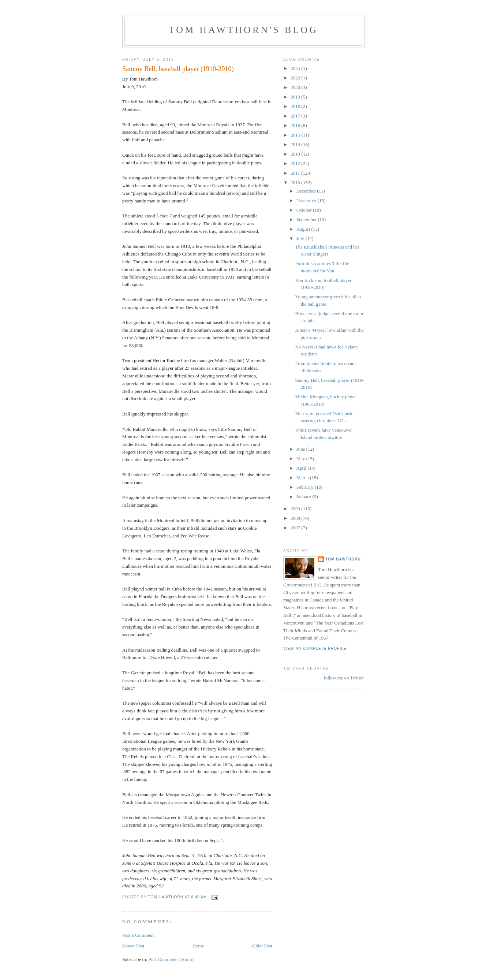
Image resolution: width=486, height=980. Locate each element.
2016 (296, 125)
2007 (296, 528)
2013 (296, 154)
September (307, 219)
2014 (296, 144)
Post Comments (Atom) (171, 959)
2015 (296, 135)
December (307, 191)
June (301, 449)
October (305, 210)
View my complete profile (315, 649)
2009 (296, 509)
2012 (296, 163)
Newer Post (133, 946)
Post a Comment (138, 935)
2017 (296, 116)
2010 (296, 182)
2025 (296, 68)
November (307, 200)
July (301, 239)
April (302, 468)
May (301, 459)
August (304, 229)
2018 (296, 106)
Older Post (262, 946)
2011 (296, 173)
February (306, 487)
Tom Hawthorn (343, 559)
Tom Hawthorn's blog (244, 30)
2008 (296, 518)
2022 (296, 78)
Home (198, 946)
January (304, 497)
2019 (296, 97)
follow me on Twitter (344, 678)
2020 (296, 87)
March (303, 478)
